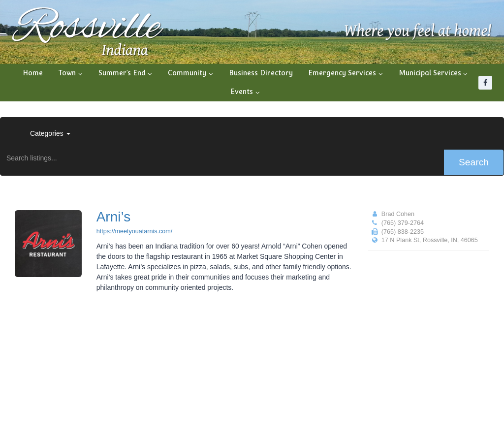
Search (474, 162)
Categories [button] (50, 133)
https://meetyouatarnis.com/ (135, 231)
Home (33, 73)
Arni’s (114, 217)
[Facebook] (485, 83)
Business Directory (261, 73)
